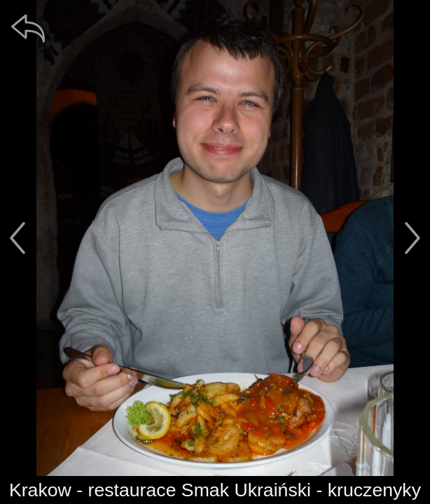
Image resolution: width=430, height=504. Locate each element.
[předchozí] (18, 238)
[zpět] (28, 28)
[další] (412, 238)
